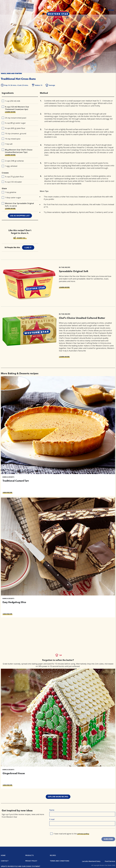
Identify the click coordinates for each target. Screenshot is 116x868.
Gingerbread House (14, 773)
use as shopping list (20, 216)
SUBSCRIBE (108, 839)
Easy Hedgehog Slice (14, 602)
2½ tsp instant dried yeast (14, 118)
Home (3, 855)
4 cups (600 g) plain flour (13, 128)
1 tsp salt (7, 144)
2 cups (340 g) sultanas (13, 161)
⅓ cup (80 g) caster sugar (14, 123)
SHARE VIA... (22, 238)
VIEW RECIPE (7, 492)
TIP (61, 655)
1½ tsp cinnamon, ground (14, 134)
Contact (5, 861)
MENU (111, 10)
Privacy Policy (31, 861)
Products (29, 855)
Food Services (110, 861)
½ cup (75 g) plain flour (13, 177)
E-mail (52, 819)
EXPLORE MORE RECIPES (58, 797)
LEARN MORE (10, 112)
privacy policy (83, 834)
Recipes (53, 855)
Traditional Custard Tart (16, 481)
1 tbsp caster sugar (11, 198)
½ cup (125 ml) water (12, 182)
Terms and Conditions (60, 861)
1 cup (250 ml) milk (11, 101)
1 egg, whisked (9, 166)
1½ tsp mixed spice (11, 139)
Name (52, 810)
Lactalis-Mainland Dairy (91, 861)
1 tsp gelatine (9, 192)
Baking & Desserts (8, 477)
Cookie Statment (33, 866)
